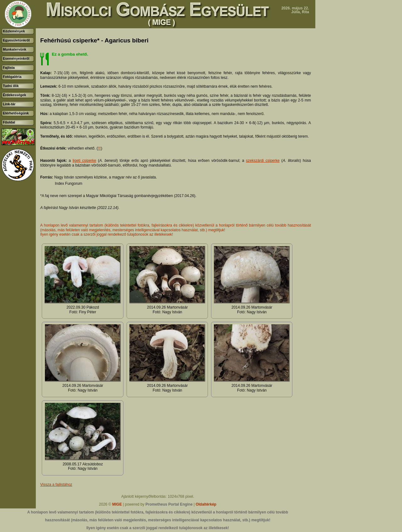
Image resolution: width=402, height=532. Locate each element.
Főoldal (9, 122)
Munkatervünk (15, 49)
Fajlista (9, 68)
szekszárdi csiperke (263, 161)
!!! (99, 148)
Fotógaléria (12, 77)
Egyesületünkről (16, 40)
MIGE (117, 504)
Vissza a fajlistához (56, 485)
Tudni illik (11, 86)
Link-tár (9, 104)
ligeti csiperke (84, 161)
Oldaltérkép (206, 504)
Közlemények (14, 31)
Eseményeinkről (16, 58)
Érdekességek (14, 95)
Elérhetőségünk (16, 113)
